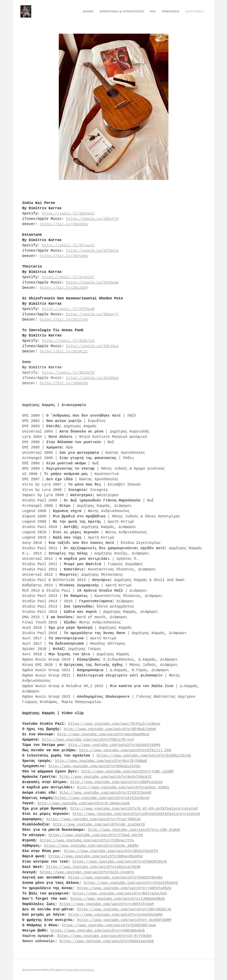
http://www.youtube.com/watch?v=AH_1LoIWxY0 (99, 824)
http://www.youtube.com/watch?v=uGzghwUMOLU (103, 734)
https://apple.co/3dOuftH (92, 219)
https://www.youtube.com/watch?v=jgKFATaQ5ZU (124, 888)
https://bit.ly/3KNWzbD (64, 383)
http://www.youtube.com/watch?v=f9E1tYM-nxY (88, 740)
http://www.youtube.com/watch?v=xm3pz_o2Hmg (123, 787)
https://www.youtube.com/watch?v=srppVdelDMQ (115, 915)
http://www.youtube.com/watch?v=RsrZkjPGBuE (101, 761)
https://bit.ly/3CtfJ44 (64, 320)
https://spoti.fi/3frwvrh (68, 245)
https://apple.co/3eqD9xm (92, 378)
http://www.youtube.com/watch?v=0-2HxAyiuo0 (84, 803)
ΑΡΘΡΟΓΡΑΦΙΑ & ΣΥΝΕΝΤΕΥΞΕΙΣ (120, 11)
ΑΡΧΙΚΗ (86, 11)
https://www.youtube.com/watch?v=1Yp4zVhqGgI (131, 883)
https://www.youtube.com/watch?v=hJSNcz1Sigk (144, 756)
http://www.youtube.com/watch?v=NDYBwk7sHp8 (110, 729)
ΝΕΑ (151, 11)
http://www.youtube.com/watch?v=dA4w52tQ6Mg (114, 745)
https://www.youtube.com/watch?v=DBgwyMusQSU (96, 856)
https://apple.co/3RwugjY (92, 314)
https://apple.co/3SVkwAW (92, 282)
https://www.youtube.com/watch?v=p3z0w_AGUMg (91, 846)
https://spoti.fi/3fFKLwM (68, 309)
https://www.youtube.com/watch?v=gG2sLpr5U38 (94, 867)
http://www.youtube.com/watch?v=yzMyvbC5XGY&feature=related (136, 814)
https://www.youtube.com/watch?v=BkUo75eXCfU (111, 851)
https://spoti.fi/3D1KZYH (68, 373)
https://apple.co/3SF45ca (92, 346)
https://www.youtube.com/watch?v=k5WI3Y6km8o (115, 878)
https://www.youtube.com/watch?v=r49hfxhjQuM (107, 904)
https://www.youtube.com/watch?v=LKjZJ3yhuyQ (102, 798)
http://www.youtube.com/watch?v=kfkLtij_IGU (125, 750)
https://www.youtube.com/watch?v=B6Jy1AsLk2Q (120, 893)
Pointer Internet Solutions (79, 970)
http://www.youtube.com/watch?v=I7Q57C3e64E (106, 793)
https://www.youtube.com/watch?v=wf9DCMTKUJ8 (120, 862)
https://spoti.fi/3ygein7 (68, 277)
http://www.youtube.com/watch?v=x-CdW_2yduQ (134, 830)
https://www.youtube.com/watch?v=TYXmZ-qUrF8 (96, 835)
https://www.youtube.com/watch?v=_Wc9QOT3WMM (124, 920)
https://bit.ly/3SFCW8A (64, 256)
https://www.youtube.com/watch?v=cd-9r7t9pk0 (104, 936)
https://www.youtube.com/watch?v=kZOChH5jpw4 (109, 925)
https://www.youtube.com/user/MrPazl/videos (114, 724)
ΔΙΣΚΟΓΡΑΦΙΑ (193, 11)
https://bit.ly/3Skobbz (64, 224)
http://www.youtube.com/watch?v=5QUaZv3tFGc (95, 766)
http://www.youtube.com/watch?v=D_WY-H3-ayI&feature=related (134, 809)
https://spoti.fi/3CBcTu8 (68, 341)
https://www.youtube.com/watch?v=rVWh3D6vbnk (98, 931)
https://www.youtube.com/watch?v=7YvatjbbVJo (94, 819)
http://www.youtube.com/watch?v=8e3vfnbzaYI (106, 777)
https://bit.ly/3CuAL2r (64, 351)
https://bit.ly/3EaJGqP (64, 288)
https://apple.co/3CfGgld (92, 251)
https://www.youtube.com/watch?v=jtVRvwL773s (87, 840)
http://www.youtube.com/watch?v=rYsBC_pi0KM (127, 771)
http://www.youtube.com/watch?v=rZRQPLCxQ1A (117, 782)
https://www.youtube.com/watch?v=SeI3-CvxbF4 (87, 872)
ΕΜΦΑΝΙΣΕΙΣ (169, 11)
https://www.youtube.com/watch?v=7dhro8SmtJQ (124, 909)
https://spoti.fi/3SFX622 (68, 214)
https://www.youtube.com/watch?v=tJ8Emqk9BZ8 (118, 899)
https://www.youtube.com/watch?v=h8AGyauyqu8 (107, 941)
